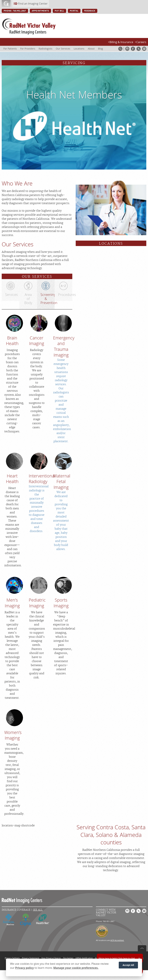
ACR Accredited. (117, 940)
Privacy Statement (31, 958)
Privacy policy (24, 968)
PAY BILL (59, 11)
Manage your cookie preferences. (76, 968)
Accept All (128, 966)
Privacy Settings (12, 958)
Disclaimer (68, 958)
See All (38, 910)
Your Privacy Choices (51, 958)
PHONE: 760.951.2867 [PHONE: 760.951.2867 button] (15, 11)
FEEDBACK (90, 11)
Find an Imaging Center (33, 4)
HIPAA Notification (84, 958)
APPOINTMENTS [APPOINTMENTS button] (40, 11)
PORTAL (74, 11)
